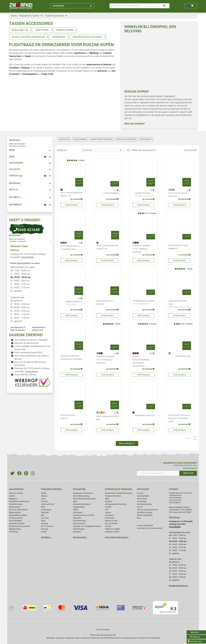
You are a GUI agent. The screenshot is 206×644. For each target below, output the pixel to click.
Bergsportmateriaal (113, 496)
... (41, 16)
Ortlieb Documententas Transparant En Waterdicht (71, 358)
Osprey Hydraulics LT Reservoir (105, 302)
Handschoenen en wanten (84, 515)
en (86, 53)
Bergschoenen (15, 512)
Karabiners (109, 515)
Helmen (108, 512)
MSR (43, 507)
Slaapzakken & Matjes (18, 515)
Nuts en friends (111, 523)
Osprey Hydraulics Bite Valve (179, 304)
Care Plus (45, 518)
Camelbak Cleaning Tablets (144, 303)
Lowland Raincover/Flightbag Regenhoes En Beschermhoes (141, 361)
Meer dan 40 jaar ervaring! (26, 343)
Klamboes (77, 532)
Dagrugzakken (79, 507)
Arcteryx (44, 501)
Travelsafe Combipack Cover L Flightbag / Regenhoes (141, 249)
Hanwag (44, 529)
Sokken (12, 496)
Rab (43, 515)
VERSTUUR (188, 473)
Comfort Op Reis (16, 518)
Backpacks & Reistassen (83, 493)
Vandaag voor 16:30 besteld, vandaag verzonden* (181, 524)
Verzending (141, 501)
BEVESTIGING (42, 30)
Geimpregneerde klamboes (116, 504)
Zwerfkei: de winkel (145, 512)
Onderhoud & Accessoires (20, 526)
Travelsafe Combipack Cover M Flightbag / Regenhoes (105, 360)
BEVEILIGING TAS (20, 30)
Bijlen (75, 501)
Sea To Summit (47, 526)
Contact (140, 493)
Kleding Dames (15, 529)
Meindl (44, 493)
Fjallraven (45, 512)
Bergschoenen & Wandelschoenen (119, 493)
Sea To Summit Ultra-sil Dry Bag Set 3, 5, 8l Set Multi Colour (179, 418)
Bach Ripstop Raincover (145, 415)
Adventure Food (47, 504)
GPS (107, 510)
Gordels (108, 507)
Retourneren (142, 499)
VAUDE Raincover (183, 356)
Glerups (44, 496)
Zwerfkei (44, 523)
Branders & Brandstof (82, 504)
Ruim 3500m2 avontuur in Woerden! (31, 340)
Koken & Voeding (16, 493)
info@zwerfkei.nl (39, 327)
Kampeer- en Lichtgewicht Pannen (87, 526)
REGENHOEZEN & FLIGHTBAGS (87, 37)
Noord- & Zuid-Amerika (18, 510)
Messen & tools (111, 521)
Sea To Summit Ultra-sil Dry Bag (107, 418)
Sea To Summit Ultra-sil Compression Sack (70, 248)
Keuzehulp (79, 489)
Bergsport (13, 499)
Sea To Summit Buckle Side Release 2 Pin (107, 247)
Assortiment (72, 6)
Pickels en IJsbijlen (113, 529)
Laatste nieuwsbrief (145, 525)
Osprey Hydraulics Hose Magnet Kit (178, 247)
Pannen (108, 526)
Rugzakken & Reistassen (19, 501)
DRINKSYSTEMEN (65, 30)
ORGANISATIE (59, 37)
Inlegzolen (77, 518)
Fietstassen (78, 512)
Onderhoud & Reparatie (119, 489)
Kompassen (110, 518)
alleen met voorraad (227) (144, 150)
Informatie (143, 489)
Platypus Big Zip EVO (74, 303)
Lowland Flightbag (111, 193)
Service (140, 507)
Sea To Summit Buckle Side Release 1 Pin (71, 194)
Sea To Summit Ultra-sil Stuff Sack (178, 195)
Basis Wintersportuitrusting (84, 499)
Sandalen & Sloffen (17, 523)
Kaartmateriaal (79, 523)
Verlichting (13, 532)
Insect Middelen (15, 521)
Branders (109, 501)
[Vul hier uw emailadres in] (158, 473)
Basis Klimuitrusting (81, 496)
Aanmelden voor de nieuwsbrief (150, 528)
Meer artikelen (127, 443)
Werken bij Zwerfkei (145, 515)
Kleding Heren (15, 507)
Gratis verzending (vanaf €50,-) (29, 353)
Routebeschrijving (144, 504)
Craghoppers (46, 510)
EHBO (75, 510)
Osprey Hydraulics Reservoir (68, 417)
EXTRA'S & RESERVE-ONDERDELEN (28, 37)
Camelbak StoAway (144, 195)
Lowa (43, 499)
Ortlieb (44, 532)
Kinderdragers (79, 529)
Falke (43, 521)
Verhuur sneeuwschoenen (147, 510)
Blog (139, 518)
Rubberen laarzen (112, 532)
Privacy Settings (103, 630)
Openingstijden (143, 496)
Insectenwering (79, 521)
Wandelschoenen (16, 504)
